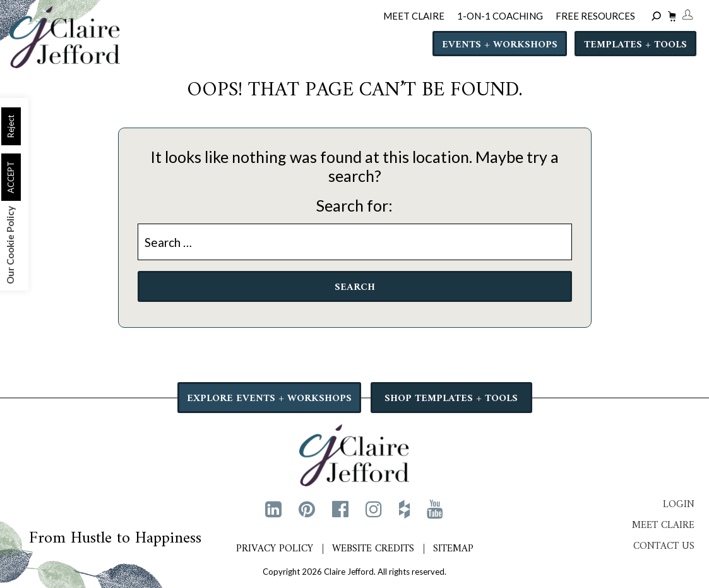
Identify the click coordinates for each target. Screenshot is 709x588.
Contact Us (664, 546)
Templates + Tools (635, 45)
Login (679, 505)
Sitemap (453, 549)
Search (355, 287)
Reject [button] (11, 126)
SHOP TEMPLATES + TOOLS (451, 399)
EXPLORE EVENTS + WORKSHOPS (269, 399)
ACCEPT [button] (11, 177)
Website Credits (373, 549)
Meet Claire (663, 525)
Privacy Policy (275, 549)
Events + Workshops (500, 45)
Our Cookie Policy (10, 245)
